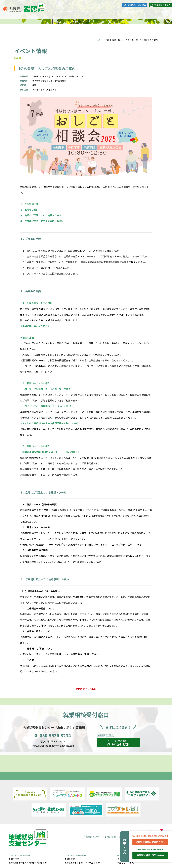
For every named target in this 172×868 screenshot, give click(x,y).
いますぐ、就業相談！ (118, 743)
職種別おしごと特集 (138, 11)
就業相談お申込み (160, 5)
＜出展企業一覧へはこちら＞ (35, 326)
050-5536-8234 (55, 735)
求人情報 (83, 11)
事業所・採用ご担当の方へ (150, 855)
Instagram (160, 11)
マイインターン (99, 11)
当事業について (50, 11)
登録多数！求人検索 (134, 5)
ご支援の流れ (68, 11)
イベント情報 (118, 11)
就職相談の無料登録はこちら (150, 842)
